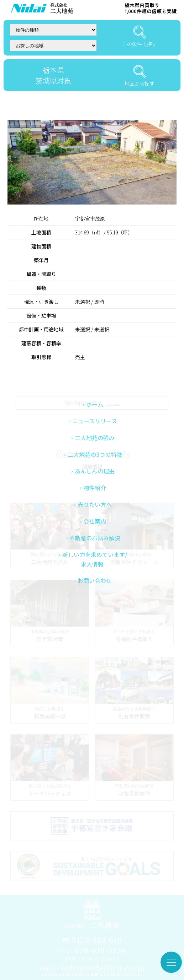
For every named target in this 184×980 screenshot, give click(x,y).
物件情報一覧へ (92, 403)
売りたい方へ (95, 543)
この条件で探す (140, 37)
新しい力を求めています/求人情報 (95, 598)
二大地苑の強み (95, 476)
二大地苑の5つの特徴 (95, 493)
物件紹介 (95, 526)
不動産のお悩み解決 (95, 576)
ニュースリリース (95, 459)
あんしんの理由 (95, 509)
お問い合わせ (95, 619)
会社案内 (95, 559)
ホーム (95, 443)
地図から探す (140, 76)
